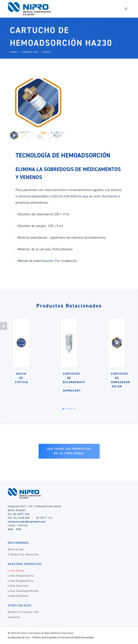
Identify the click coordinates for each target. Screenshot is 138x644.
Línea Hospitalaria (21, 576)
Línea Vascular (18, 586)
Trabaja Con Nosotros (23, 554)
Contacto (14, 617)
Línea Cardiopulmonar (23, 591)
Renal (47, 52)
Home (14, 52)
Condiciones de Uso (19, 637)
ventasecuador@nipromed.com (26, 522)
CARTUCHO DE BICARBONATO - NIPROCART (74, 382)
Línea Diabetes (18, 596)
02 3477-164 (21, 514)
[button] (63, 409)
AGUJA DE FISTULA (22, 378)
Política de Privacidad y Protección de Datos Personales (63, 637)
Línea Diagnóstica (20, 581)
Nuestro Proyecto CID (23, 612)
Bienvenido (16, 549)
